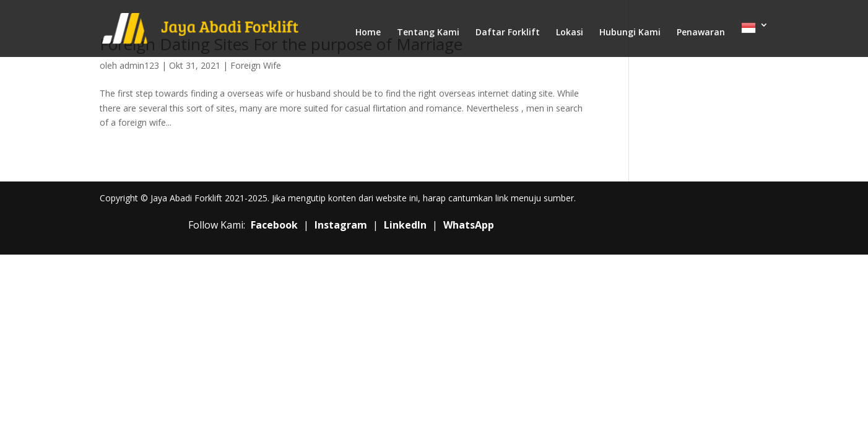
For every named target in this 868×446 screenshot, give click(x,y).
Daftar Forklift (508, 33)
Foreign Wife (256, 65)
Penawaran (701, 33)
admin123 (139, 65)
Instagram (341, 225)
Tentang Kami (428, 33)
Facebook (274, 225)
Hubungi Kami (630, 33)
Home (368, 33)
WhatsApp (469, 225)
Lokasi (570, 33)
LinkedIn (405, 225)
